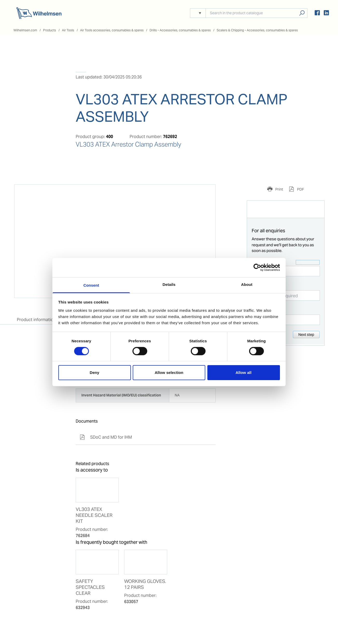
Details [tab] (169, 284)
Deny (94, 372)
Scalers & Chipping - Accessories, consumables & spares (257, 30)
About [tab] (247, 284)
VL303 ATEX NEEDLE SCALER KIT (94, 515)
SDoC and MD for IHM (106, 437)
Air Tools (68, 30)
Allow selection (169, 372)
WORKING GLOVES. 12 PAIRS (145, 584)
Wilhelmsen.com (25, 30)
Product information (36, 320)
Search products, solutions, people (302, 13)
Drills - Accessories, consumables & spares (180, 30)
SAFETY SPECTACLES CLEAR (90, 587)
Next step (306, 335)
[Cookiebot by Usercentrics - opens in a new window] (257, 267)
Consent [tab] (91, 285)
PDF (300, 189)
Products (50, 30)
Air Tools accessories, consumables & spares (112, 30)
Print (279, 189)
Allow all (244, 372)
